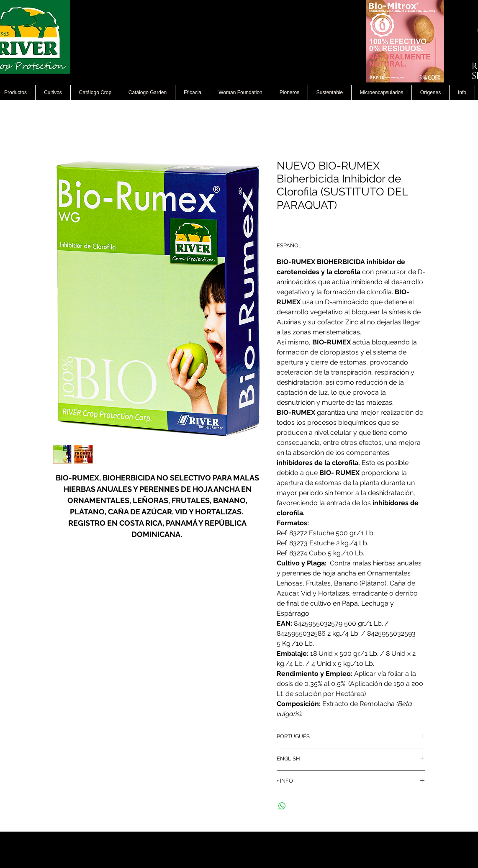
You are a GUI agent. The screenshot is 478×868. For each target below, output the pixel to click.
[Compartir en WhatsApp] (282, 806)
